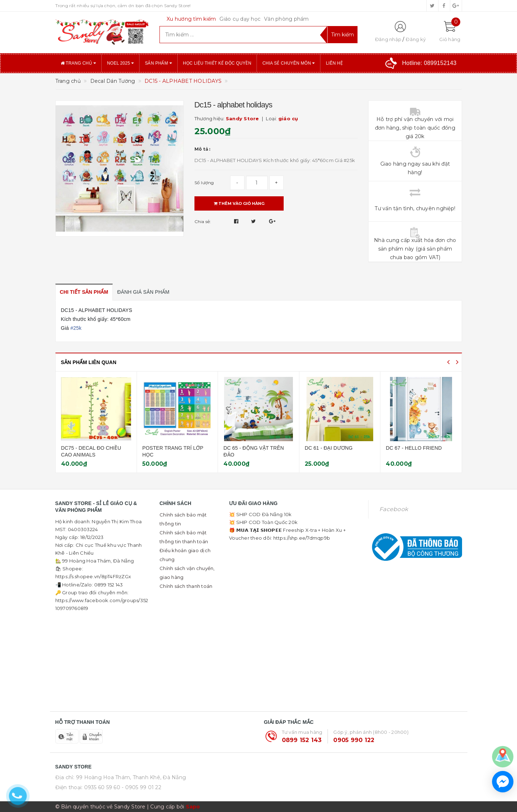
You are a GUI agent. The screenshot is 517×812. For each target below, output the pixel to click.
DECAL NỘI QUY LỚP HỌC (89, 448)
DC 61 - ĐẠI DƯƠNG (406, 448)
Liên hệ (334, 63)
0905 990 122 (354, 740)
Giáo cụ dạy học (240, 19)
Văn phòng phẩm (287, 19)
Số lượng (204, 183)
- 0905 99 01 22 (141, 787)
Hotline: (429, 63)
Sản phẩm (158, 63)
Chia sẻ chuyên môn (288, 63)
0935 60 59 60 (102, 787)
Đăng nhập (388, 39)
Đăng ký (416, 39)
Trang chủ (78, 63)
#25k (76, 328)
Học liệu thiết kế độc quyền (217, 63)
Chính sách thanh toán (186, 586)
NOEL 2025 (120, 63)
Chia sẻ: (203, 221)
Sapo (193, 807)
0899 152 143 (302, 740)
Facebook (394, 509)
